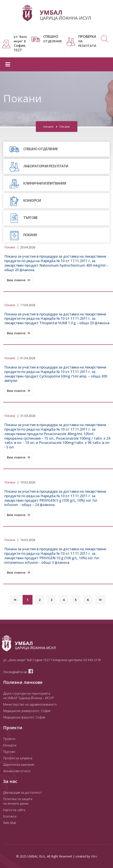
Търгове (9, 752)
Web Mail (10, 823)
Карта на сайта (14, 810)
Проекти (9, 739)
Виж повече (19, 280)
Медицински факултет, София (24, 717)
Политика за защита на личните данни (18, 801)
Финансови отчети (17, 771)
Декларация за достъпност (22, 792)
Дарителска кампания (19, 765)
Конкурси (10, 745)
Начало (48, 127)
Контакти (10, 816)
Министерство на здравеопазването (30, 704)
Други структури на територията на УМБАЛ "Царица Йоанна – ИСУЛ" (29, 696)
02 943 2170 (92, 660)
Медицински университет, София (27, 711)
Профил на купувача (18, 758)
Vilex (94, 856)
